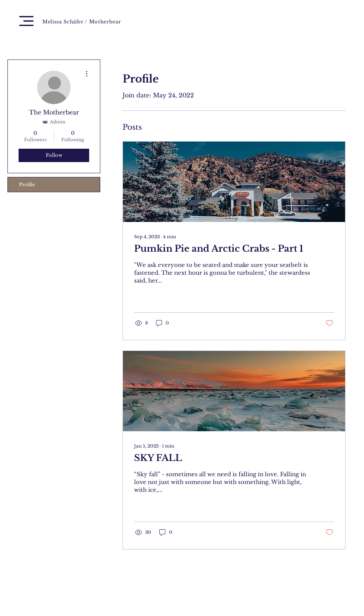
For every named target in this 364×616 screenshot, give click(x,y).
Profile (27, 185)
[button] (26, 21)
